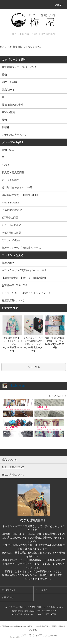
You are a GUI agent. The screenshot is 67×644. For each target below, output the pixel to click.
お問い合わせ (8, 597)
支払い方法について (21, 607)
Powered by (33, 637)
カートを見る (41, 590)
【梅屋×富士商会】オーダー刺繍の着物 (24, 278)
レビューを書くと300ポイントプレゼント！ (26, 293)
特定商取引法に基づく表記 (23, 611)
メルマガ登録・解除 (19, 614)
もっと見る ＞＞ (58, 396)
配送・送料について (40, 607)
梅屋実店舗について (13, 300)
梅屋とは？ (8, 263)
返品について (56, 607)
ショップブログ (36, 614)
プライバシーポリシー (45, 611)
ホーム (8, 607)
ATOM (53, 614)
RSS (47, 614)
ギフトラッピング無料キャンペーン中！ (24, 270)
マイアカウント (9, 590)
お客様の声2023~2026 (14, 285)
